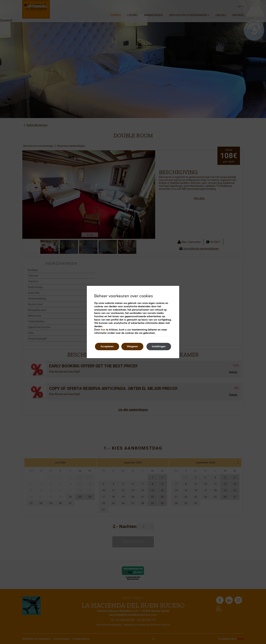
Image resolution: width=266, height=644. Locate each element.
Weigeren (133, 346)
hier (103, 330)
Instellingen (159, 346)
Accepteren (107, 346)
